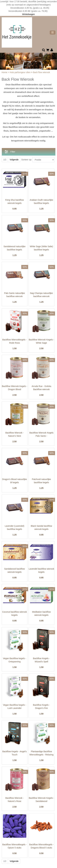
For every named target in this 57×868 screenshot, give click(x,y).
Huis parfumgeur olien (20, 72)
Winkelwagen (28, 14)
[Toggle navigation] (53, 33)
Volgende (14, 160)
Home (5, 72)
